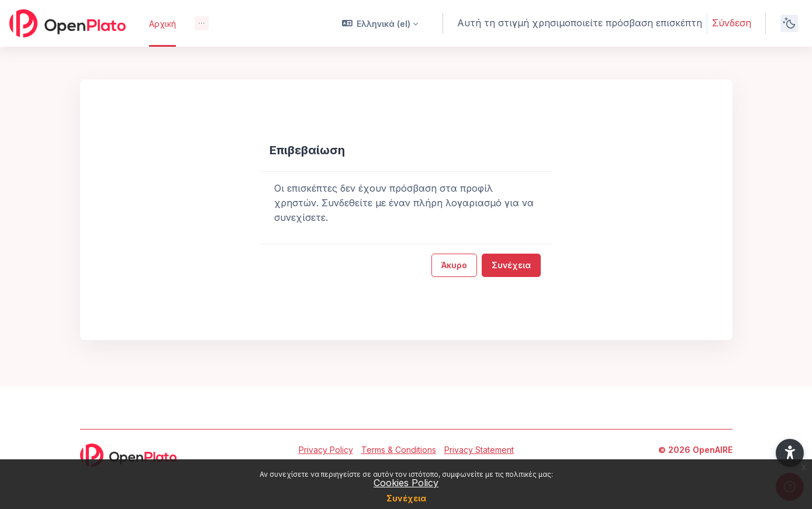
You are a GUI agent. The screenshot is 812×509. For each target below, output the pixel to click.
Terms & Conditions (399, 450)
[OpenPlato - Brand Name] (68, 23)
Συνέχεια (406, 498)
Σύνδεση (732, 23)
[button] (380, 23)
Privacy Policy (326, 450)
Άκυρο (454, 265)
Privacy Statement (479, 450)
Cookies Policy (406, 483)
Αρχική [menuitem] (163, 24)
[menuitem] (202, 23)
